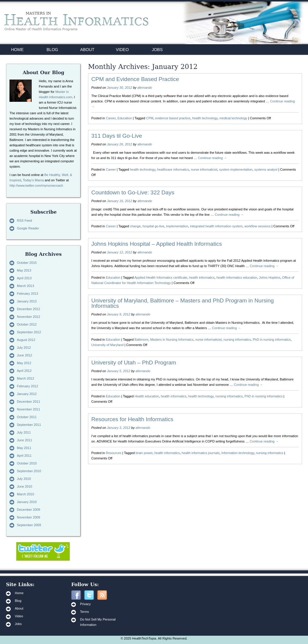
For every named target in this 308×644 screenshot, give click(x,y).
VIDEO (122, 50)
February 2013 (28, 294)
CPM (150, 118)
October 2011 (27, 417)
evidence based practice (173, 118)
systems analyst (266, 169)
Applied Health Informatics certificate (161, 277)
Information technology (238, 453)
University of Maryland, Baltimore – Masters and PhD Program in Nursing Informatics (183, 303)
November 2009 (28, 517)
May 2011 (24, 448)
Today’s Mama (33, 180)
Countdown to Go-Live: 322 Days (133, 192)
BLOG (52, 50)
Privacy (85, 604)
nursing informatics (237, 340)
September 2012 (29, 332)
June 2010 (24, 486)
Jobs (18, 624)
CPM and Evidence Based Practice (135, 79)
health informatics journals (201, 453)
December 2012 (28, 309)
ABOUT (87, 50)
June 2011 (24, 440)
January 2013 (27, 301)
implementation (177, 226)
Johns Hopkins (269, 277)
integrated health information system (216, 226)
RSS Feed (24, 221)
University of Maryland (107, 345)
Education (125, 118)
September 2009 (29, 525)
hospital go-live (153, 226)
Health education (147, 396)
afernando (145, 88)
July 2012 (24, 348)
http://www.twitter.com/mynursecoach (36, 185)
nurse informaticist (204, 169)
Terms (84, 612)
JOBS (157, 50)
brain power (144, 453)
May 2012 (24, 363)
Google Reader (28, 228)
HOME (17, 50)
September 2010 (29, 471)
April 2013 (24, 278)
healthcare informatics (173, 169)
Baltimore (141, 340)
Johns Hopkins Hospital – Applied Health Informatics (157, 244)
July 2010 (24, 479)
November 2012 (28, 317)
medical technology (233, 118)
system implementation (236, 169)
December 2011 (28, 402)
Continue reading (213, 158)
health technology (205, 118)
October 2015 (27, 263)
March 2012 (25, 378)
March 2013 (25, 286)
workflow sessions (257, 226)
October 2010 (27, 463)
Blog (18, 601)
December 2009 (28, 510)
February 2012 (28, 386)
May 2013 (24, 270)
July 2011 (24, 432)
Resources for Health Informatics (132, 419)
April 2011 (24, 456)
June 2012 (24, 355)
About (19, 608)
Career (111, 118)
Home (19, 593)
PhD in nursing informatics (272, 340)
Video (19, 616)
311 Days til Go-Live (117, 136)
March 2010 (25, 494)
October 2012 (27, 324)
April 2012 (24, 371)
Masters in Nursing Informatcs (172, 340)
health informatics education (237, 277)
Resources (114, 453)
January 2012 (27, 394)
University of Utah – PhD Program (134, 363)
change (135, 226)
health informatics (202, 277)
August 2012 (26, 340)
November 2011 (28, 409)
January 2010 (27, 502)
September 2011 (29, 425)
